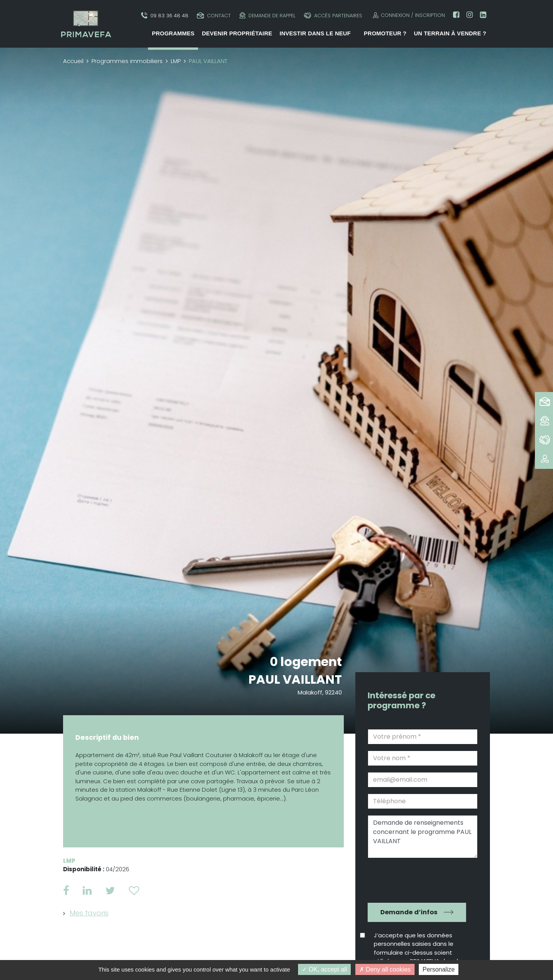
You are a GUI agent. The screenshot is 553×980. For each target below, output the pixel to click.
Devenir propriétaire (237, 33)
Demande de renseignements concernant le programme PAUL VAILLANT (423, 837)
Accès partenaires (333, 16)
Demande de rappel (267, 16)
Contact (214, 16)
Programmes (173, 33)
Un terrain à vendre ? (450, 33)
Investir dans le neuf (315, 33)
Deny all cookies (385, 969)
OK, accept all (324, 969)
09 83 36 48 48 (165, 16)
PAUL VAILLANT (296, 679)
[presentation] (417, 879)
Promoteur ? (385, 33)
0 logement (306, 662)
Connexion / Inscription (408, 15)
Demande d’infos (409, 912)
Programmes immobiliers (127, 61)
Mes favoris (89, 913)
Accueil (73, 61)
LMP (176, 61)
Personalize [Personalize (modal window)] (439, 969)
